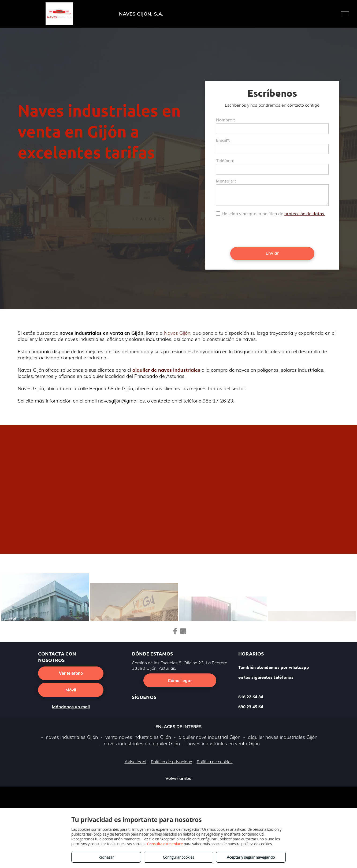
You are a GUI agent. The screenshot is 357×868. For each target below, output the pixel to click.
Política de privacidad (172, 762)
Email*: (223, 140)
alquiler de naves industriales (166, 370)
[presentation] (257, 231)
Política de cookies (215, 762)
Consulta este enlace (165, 844)
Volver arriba (178, 778)
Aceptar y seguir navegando (251, 857)
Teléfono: (225, 161)
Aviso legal (135, 762)
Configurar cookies (179, 857)
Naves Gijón (177, 333)
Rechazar (106, 857)
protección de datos (305, 214)
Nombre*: (226, 120)
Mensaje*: (226, 181)
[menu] (345, 14)
